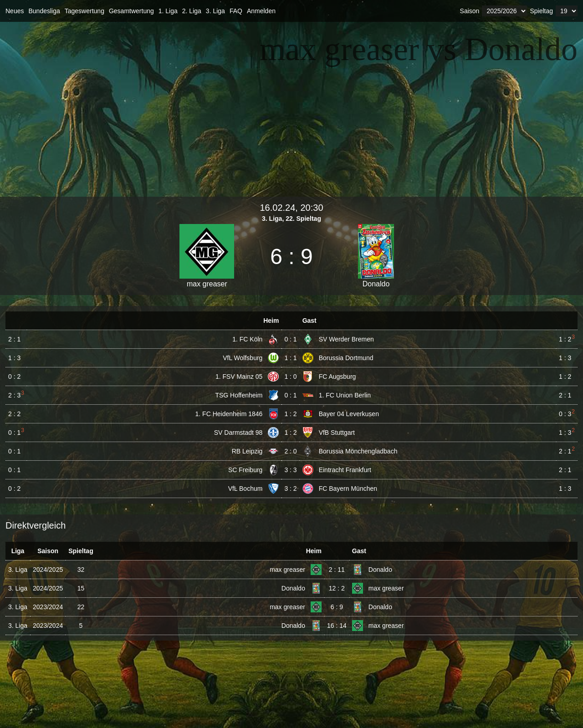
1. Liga (168, 11)
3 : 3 (290, 470)
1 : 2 (290, 414)
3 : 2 (290, 489)
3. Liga (215, 11)
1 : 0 (290, 377)
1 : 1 (290, 358)
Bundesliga (44, 11)
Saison (470, 11)
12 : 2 (337, 588)
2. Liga (192, 11)
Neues (15, 11)
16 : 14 (337, 626)
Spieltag (541, 11)
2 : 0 (290, 451)
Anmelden (261, 11)
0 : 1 (290, 339)
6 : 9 (337, 607)
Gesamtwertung (131, 11)
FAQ (236, 11)
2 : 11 (337, 570)
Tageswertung (84, 11)
